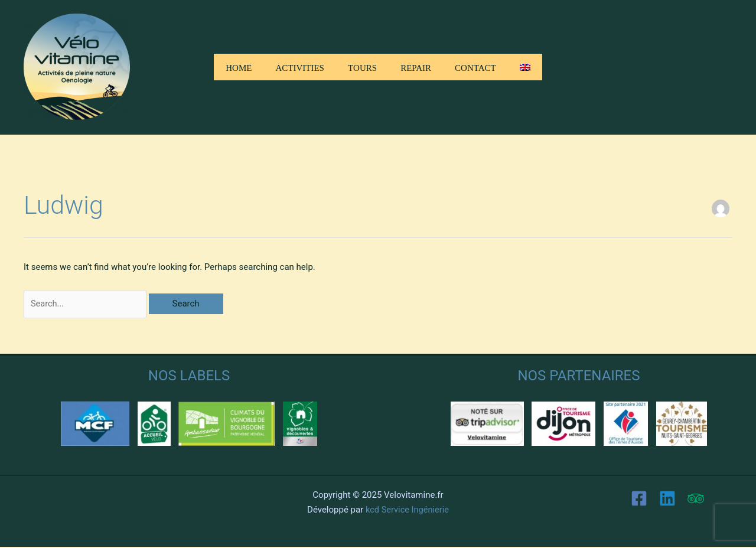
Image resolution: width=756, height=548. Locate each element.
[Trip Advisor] (696, 500)
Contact (475, 66)
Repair (416, 66)
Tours (362, 66)
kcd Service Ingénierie (407, 510)
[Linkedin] (667, 500)
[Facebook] (639, 500)
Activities (300, 66)
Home (239, 66)
